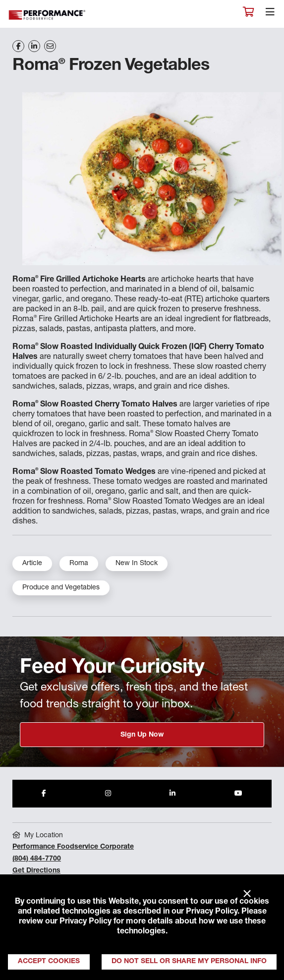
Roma (79, 564)
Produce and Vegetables (61, 588)
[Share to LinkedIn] (172, 794)
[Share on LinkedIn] (34, 46)
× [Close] (247, 894)
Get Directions (36, 871)
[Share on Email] (50, 46)
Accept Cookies (49, 962)
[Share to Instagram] (108, 794)
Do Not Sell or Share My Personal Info (189, 962)
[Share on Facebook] (18, 46)
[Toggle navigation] (270, 14)
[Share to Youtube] (238, 794)
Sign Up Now (142, 735)
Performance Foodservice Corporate (73, 847)
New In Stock (137, 564)
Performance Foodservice (48, 15)
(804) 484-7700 (37, 859)
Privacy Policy (212, 912)
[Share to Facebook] (44, 794)
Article (32, 564)
